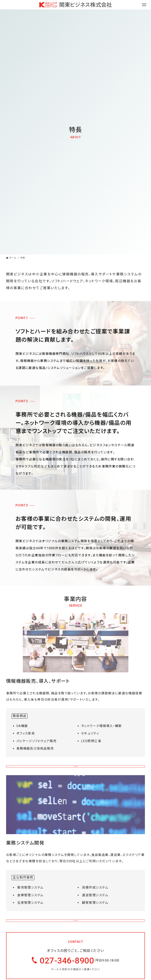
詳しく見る (75, 767)
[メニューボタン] (144, 5)
